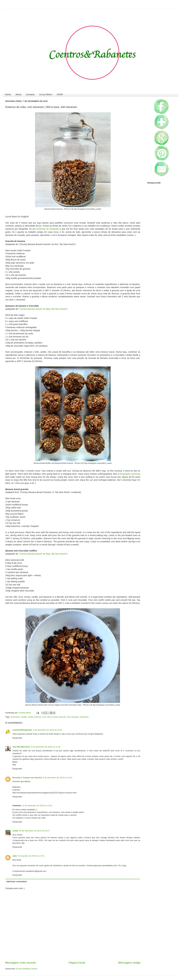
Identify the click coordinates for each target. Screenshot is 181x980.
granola (62, 717)
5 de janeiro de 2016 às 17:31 (31, 856)
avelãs (24, 717)
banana (38, 717)
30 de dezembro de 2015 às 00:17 (34, 831)
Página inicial (77, 963)
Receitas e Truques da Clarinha (27, 778)
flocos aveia (53, 717)
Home (8, 94)
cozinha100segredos (22, 730)
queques (75, 717)
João (15, 856)
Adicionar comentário (17, 881)
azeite (31, 717)
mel (69, 717)
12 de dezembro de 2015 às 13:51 (37, 806)
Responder (17, 738)
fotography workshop (130, 474)
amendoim (15, 717)
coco (44, 717)
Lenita (15, 831)
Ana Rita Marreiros (21, 747)
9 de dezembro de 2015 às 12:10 (46, 747)
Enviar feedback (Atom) (27, 969)
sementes (84, 717)
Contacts (30, 94)
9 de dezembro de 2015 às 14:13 (57, 778)
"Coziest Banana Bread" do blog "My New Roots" (43, 309)
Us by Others (46, 94)
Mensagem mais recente (20, 963)
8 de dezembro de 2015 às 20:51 (48, 730)
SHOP (60, 94)
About (18, 94)
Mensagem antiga (129, 963)
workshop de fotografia (48, 229)
